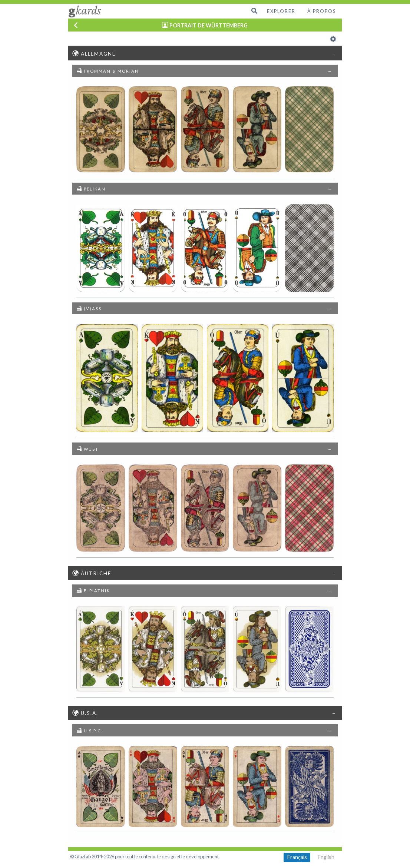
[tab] (205, 53)
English (326, 857)
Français (297, 857)
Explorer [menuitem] (281, 11)
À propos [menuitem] (322, 11)
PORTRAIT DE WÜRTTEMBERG (209, 25)
